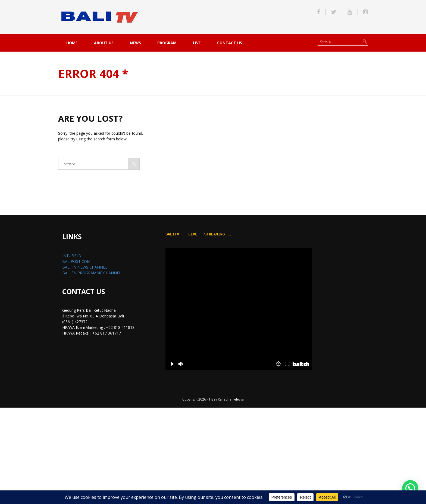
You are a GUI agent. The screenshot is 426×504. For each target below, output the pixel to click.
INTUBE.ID (72, 256)
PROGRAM (167, 43)
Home (72, 43)
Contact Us (230, 43)
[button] (410, 488)
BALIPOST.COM (76, 261)
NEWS (135, 43)
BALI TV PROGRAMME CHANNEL (92, 273)
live (197, 43)
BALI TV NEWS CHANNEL (85, 267)
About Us (104, 43)
